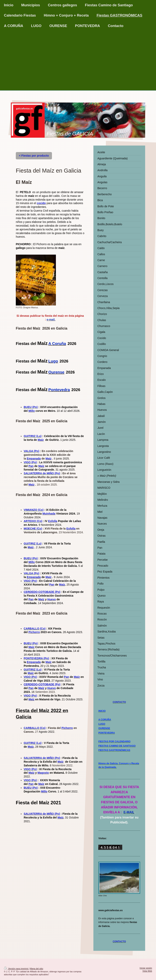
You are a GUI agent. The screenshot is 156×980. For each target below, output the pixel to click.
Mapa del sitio (37, 969)
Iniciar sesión (146, 968)
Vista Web (147, 971)
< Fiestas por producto (34, 156)
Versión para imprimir (16, 969)
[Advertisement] (78, 61)
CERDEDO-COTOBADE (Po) (42, 592)
